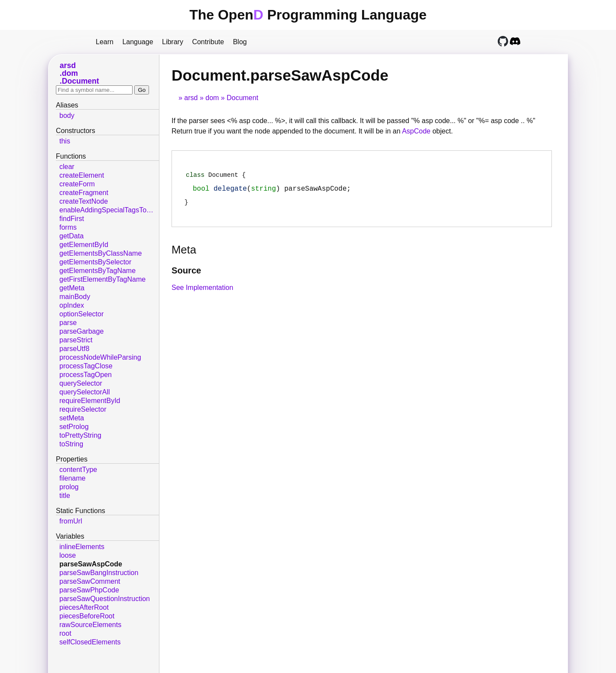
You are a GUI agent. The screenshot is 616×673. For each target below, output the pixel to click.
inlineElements (82, 547)
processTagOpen (86, 375)
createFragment (84, 193)
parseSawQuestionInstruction (105, 599)
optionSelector (81, 314)
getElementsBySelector (95, 262)
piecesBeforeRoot (87, 616)
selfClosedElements (90, 642)
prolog (69, 487)
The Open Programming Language (308, 15)
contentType (78, 470)
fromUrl (71, 521)
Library (173, 42)
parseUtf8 (74, 349)
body (67, 115)
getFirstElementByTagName (102, 279)
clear (67, 167)
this (65, 141)
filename (72, 478)
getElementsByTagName (97, 271)
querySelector (81, 383)
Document (242, 98)
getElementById (84, 245)
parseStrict (76, 340)
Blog (240, 42)
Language (138, 42)
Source (186, 275)
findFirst (72, 219)
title (65, 496)
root (65, 633)
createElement (82, 175)
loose (68, 555)
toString (71, 444)
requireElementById (90, 401)
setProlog (74, 427)
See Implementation (202, 292)
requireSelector (83, 409)
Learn (105, 42)
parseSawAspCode (91, 564)
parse (68, 323)
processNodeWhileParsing (100, 357)
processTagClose (86, 366)
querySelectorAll (85, 392)
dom (212, 98)
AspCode (416, 131)
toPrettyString (80, 435)
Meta (184, 254)
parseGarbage (81, 331)
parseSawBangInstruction (99, 573)
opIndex (72, 305)
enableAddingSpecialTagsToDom (109, 210)
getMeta (72, 288)
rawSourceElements (90, 625)
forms (68, 227)
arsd (191, 98)
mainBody (75, 297)
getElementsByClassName (101, 253)
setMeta (72, 418)
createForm (77, 184)
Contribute (208, 42)
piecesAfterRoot (84, 607)
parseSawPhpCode (89, 590)
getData (71, 236)
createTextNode (84, 201)
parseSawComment (90, 581)
